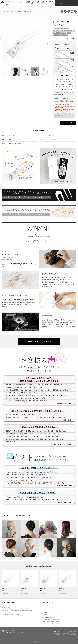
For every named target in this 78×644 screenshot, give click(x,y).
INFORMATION (50, 2)
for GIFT (33, 3)
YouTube (69, 11)
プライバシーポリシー (71, 633)
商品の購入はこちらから (39, 341)
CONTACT (22, 2)
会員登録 (58, 635)
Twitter (75, 11)
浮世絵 (15, 11)
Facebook (62, 11)
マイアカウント (51, 635)
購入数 (54, 121)
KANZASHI (9, 11)
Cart (69, 3)
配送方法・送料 (65, 631)
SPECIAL (38, 2)
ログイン (64, 635)
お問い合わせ (73, 631)
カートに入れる (67, 123)
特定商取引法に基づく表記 (59, 633)
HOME (4, 11)
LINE (72, 11)
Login (61, 3)
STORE (43, 2)
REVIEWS (28, 2)
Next (46, 44)
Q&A (75, 4)
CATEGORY (15, 2)
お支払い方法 (57, 631)
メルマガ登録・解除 (71, 635)
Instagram (65, 11)
